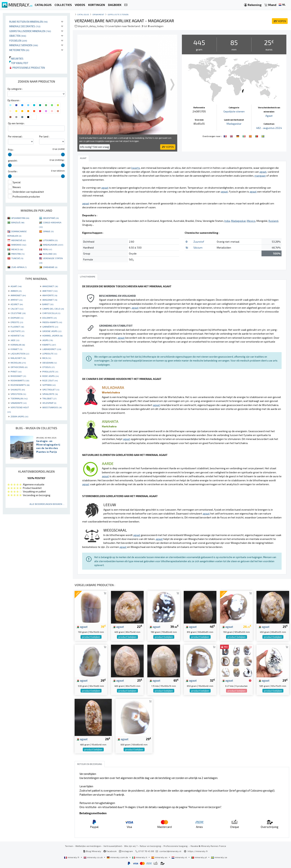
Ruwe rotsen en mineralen (28, 22)
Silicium (198, 248)
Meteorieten (19, 50)
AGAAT (16, 286)
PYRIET (16, 371)
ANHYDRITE (50, 295)
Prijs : (11, 150)
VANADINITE (19, 403)
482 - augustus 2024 (269, 128)
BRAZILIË (18, 222)
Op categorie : (15, 89)
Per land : (44, 137)
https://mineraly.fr (198, 851)
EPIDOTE (17, 322)
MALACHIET (18, 358)
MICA (47, 358)
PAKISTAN (18, 254)
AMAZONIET (50, 286)
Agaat (269, 116)
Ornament (98, 14)
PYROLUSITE (50, 371)
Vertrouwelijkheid (113, 846)
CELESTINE (18, 313)
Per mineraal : (15, 137)
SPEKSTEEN (18, 394)
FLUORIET (17, 327)
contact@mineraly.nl (170, 851)
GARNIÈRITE (50, 327)
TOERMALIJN (19, 398)
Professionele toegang (176, 846)
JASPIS (48, 340)
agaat (82, 627)
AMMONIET (18, 295)
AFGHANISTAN (20, 218)
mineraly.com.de (118, 857)
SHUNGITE (18, 389)
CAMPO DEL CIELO (53, 309)
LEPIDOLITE (50, 354)
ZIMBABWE (50, 267)
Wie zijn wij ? (131, 846)
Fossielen (18, 41)
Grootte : (13, 171)
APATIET (17, 300)
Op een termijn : (16, 123)
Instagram (126, 851)
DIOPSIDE (17, 318)
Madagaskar (234, 124)
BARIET (48, 304)
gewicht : (13, 161)
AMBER (16, 291)
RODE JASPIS (50, 376)
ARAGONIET (50, 300)
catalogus (83, 14)
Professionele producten (27, 68)
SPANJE (48, 231)
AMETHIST (50, 291)
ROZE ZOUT (50, 380)
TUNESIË (17, 258)
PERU (48, 249)
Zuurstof (199, 242)
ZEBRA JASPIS (19, 416)
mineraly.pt (199, 857)
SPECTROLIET (51, 389)
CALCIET (17, 309)
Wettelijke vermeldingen (88, 846)
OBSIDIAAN (50, 363)
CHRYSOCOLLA (51, 313)
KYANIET (16, 349)
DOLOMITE (49, 318)
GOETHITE (17, 331)
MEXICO (17, 249)
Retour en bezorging (150, 846)
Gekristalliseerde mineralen (30, 31)
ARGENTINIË (51, 218)
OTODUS (48, 367)
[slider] (10, 154)
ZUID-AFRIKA (19, 267)
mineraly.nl (180, 857)
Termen (69, 846)
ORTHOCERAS (19, 367)
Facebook (110, 851)
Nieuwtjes (16, 59)
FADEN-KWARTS (52, 322)
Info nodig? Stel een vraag (95, 147)
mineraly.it (140, 857)
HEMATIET (17, 336)
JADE (15, 340)
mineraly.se (219, 857)
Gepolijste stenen (118, 14)
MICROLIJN (18, 363)
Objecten (18, 36)
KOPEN (280, 21)
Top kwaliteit (19, 63)
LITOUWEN (50, 240)
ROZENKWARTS (20, 385)
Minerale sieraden (24, 45)
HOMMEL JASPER (52, 336)
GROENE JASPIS (52, 331)
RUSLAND (50, 254)
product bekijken (91, 637)
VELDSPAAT (49, 403)
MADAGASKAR (53, 245)
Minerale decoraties (25, 26)
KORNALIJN (18, 345)
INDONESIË (19, 240)
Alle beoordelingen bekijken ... (47, 504)
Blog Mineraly (92, 851)
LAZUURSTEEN (20, 354)
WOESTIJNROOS (52, 407)
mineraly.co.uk (93, 857)
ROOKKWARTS (20, 380)
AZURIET (17, 304)
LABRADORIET (52, 349)
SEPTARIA (49, 385)
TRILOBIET (49, 398)
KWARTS (49, 345)
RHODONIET (18, 376)
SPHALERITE (50, 394)
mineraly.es (160, 857)
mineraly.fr (72, 857)
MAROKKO (19, 245)
